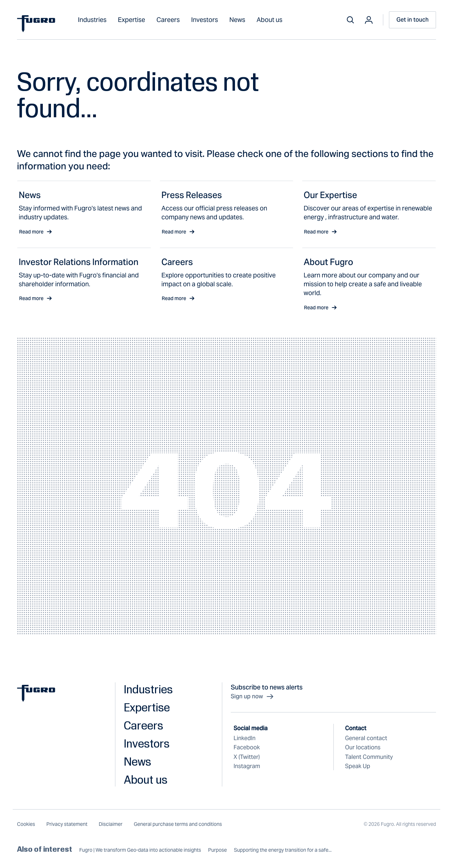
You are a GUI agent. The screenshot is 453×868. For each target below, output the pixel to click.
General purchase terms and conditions (178, 824)
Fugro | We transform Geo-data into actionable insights (140, 850)
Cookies (26, 824)
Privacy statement (67, 824)
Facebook (247, 747)
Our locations (363, 747)
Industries (92, 20)
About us (269, 20)
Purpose (217, 850)
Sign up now (253, 697)
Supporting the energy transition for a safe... (283, 850)
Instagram (247, 766)
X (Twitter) (247, 757)
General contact (366, 738)
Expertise (131, 20)
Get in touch (412, 20)
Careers (168, 20)
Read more (36, 232)
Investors (205, 20)
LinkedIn (245, 738)
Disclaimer (111, 824)
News (237, 20)
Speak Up (358, 766)
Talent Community (369, 757)
